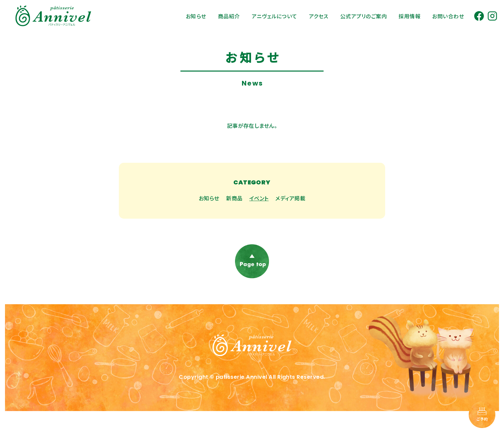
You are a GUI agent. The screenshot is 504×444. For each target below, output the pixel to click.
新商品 (234, 198)
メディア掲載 (290, 198)
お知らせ (209, 198)
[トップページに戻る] (252, 366)
